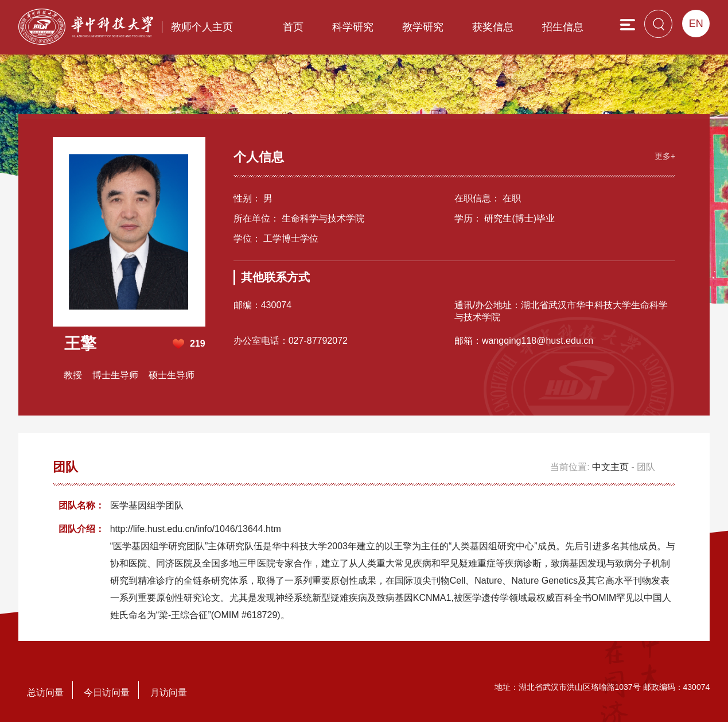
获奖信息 (493, 27)
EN (696, 24)
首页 (293, 27)
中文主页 (610, 467)
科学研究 (353, 27)
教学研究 (423, 27)
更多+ (665, 156)
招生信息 (563, 27)
